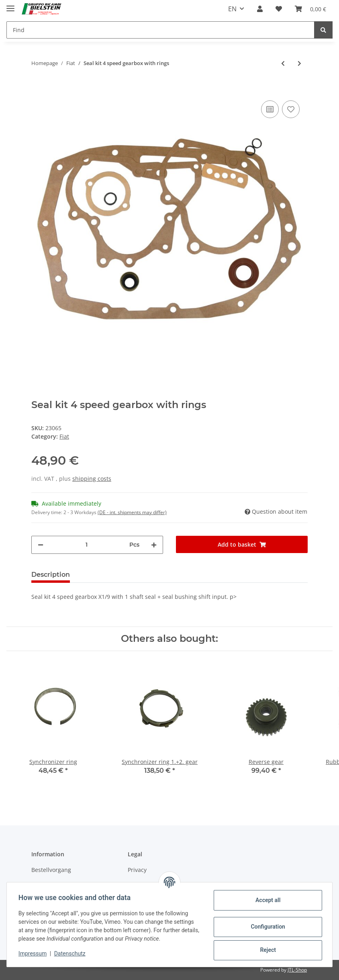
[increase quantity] (154, 545)
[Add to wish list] (291, 109)
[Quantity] (86, 545)
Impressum (34, 953)
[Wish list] (279, 9)
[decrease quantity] (41, 545)
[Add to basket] (38, 86)
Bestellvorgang (51, 870)
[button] (260, 9)
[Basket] (310, 9)
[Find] (160, 30)
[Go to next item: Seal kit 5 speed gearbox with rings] (299, 63)
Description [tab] (51, 575)
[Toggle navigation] (10, 5)
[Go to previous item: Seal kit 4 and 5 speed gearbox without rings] (283, 63)
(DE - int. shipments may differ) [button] (132, 512)
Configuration (267, 927)
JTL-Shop (297, 970)
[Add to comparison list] (270, 109)
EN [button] (232, 9)
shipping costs (92, 479)
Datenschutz (71, 953)
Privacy (137, 870)
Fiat (64, 436)
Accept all (267, 900)
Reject (267, 950)
